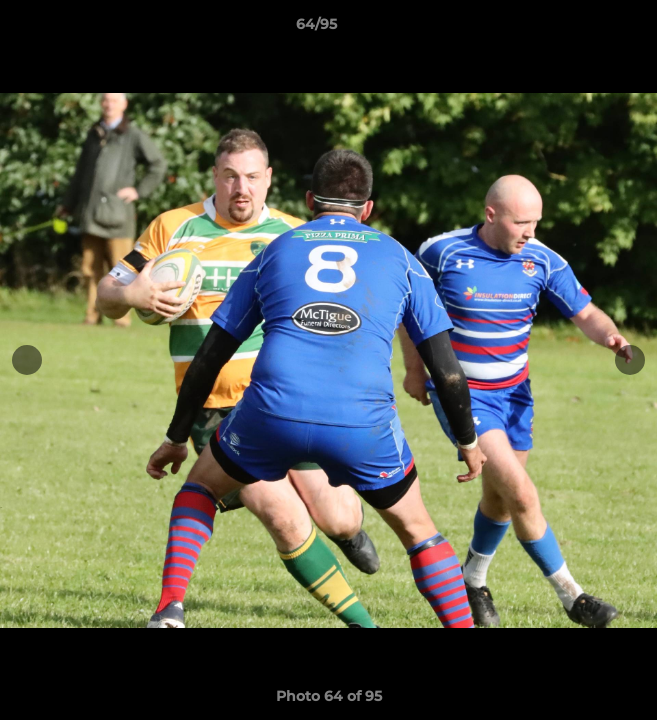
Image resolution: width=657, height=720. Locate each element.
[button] (585, 29)
